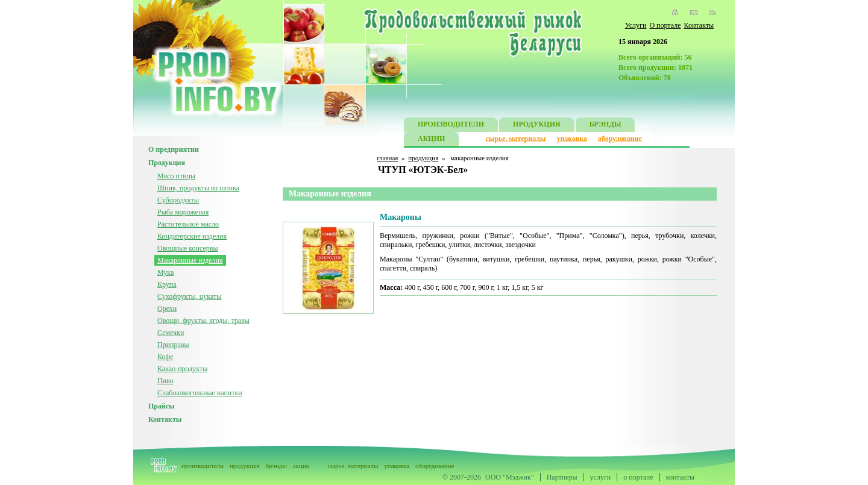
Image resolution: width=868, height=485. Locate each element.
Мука (165, 272)
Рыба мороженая (183, 212)
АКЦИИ (431, 140)
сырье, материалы (516, 139)
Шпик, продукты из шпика (198, 188)
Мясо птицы (176, 176)
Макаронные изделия (190, 260)
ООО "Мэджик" (510, 477)
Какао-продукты (182, 369)
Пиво (165, 381)
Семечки (171, 333)
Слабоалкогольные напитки (200, 393)
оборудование (620, 139)
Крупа (167, 284)
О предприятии (174, 149)
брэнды (276, 466)
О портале (665, 25)
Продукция (167, 163)
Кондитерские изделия (192, 236)
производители (203, 466)
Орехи (167, 308)
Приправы (173, 345)
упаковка (572, 139)
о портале (638, 477)
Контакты (699, 25)
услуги (601, 477)
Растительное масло (188, 224)
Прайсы (162, 406)
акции (301, 466)
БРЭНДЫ (605, 126)
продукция (423, 158)
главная (387, 158)
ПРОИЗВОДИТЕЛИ (451, 126)
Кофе (165, 357)
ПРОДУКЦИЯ (537, 126)
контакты (680, 477)
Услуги (636, 25)
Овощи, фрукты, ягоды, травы (203, 321)
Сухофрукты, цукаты (189, 296)
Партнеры (562, 477)
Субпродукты (178, 200)
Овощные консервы (187, 248)
